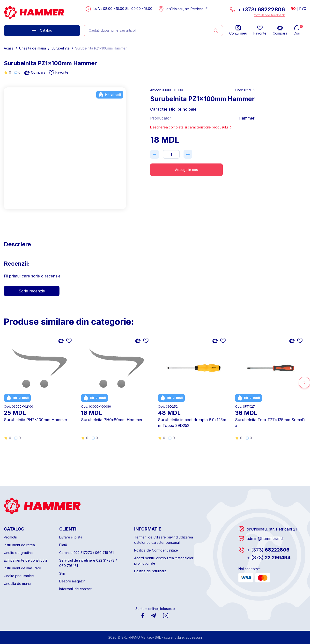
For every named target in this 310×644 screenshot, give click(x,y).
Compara (35, 72)
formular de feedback (269, 15)
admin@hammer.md (265, 538)
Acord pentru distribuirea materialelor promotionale (164, 561)
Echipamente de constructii (25, 560)
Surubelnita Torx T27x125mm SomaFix (270, 423)
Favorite (59, 73)
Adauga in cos (186, 170)
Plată (63, 545)
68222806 (268, 550)
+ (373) (261, 9)
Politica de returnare (150, 571)
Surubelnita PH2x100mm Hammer (36, 420)
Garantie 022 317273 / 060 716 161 (86, 553)
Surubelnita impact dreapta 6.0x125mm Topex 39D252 (192, 423)
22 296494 (269, 558)
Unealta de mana (33, 48)
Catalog (42, 30)
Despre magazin (72, 581)
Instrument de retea (19, 545)
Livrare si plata (71, 537)
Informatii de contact (75, 589)
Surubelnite (61, 48)
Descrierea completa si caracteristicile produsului (191, 127)
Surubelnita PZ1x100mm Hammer (101, 48)
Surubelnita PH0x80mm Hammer (112, 420)
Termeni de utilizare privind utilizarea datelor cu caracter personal (164, 540)
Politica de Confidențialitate (156, 550)
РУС (303, 9)
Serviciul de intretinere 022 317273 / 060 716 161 (88, 563)
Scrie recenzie (32, 291)
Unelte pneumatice (19, 576)
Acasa (9, 48)
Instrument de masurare (22, 568)
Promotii (10, 537)
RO (293, 9)
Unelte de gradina (18, 553)
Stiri (62, 573)
